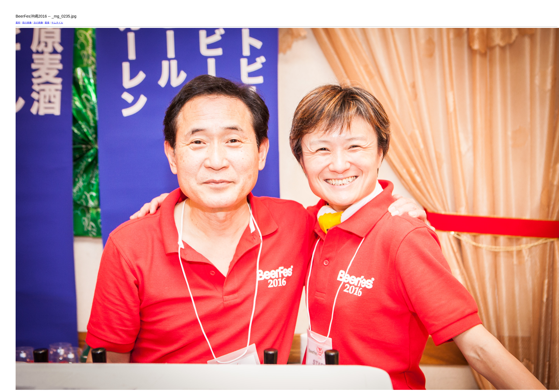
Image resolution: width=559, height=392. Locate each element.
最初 (18, 23)
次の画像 (38, 23)
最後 (47, 23)
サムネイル (57, 23)
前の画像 (27, 23)
